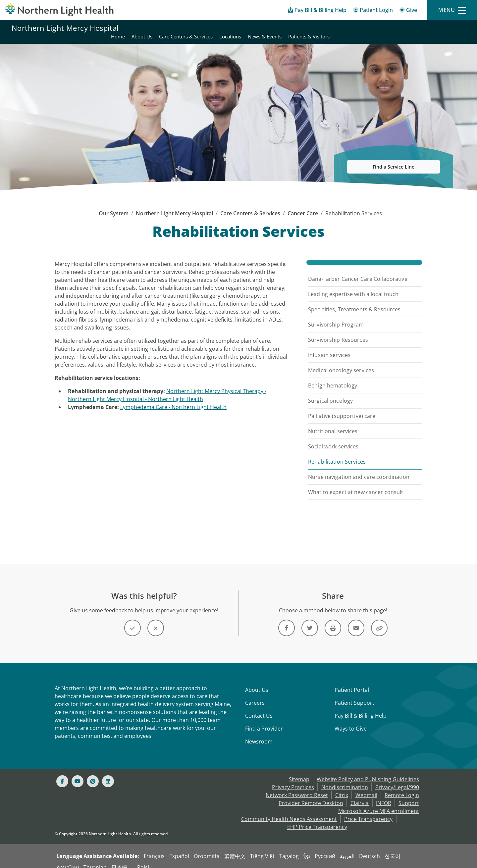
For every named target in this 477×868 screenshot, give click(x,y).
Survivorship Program (336, 317)
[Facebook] (62, 773)
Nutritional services (333, 423)
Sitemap (299, 771)
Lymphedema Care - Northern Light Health (173, 399)
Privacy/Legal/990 (397, 779)
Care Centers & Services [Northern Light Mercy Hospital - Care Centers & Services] (321, 28)
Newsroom (259, 734)
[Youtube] (78, 773)
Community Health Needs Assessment (289, 811)
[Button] (132, 620)
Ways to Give (351, 721)
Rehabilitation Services (337, 454)
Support (409, 795)
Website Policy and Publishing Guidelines (368, 771)
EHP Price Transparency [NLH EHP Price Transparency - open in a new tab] (317, 819)
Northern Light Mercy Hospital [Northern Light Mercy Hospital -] (174, 205)
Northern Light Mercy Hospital (65, 28)
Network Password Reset (297, 787)
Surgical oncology (330, 393)
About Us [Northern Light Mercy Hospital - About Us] (277, 28)
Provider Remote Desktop (311, 795)
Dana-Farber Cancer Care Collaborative (358, 271)
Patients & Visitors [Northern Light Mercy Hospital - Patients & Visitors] (444, 28)
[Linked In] (108, 773)
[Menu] (452, 10)
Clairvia (360, 795)
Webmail (366, 787)
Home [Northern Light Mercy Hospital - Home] (253, 28)
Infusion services (329, 347)
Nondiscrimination (345, 779)
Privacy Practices (293, 779)
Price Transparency (368, 811)
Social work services (333, 438)
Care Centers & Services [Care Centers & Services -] (250, 205)
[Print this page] (333, 620)
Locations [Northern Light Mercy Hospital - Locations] (366, 28)
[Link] (287, 620)
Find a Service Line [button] (394, 159)
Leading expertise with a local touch (353, 286)
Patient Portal (352, 682)
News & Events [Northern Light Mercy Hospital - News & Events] (400, 28)
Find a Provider (264, 721)
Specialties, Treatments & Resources (354, 301)
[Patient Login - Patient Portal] (373, 11)
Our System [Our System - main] (114, 205)
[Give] (408, 11)
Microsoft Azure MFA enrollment (379, 803)
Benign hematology (333, 378)
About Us (257, 682)
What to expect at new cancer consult (356, 484)
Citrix (342, 787)
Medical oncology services (341, 362)
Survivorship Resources (338, 332)
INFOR (384, 795)
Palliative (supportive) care (342, 408)
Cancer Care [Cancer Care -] (303, 205)
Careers (255, 695)
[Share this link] (379, 620)
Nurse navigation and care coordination (359, 469)
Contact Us (259, 708)
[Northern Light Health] (60, 10)
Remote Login (402, 787)
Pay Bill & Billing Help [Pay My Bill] (361, 708)
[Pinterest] (93, 773)
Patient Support (354, 695)
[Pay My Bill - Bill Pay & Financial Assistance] (317, 11)
